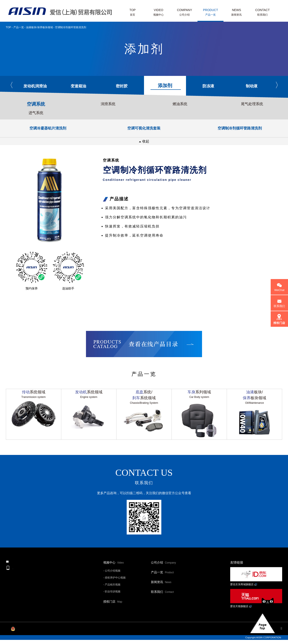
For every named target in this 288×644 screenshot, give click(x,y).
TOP (133, 13)
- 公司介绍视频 (112, 579)
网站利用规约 (231, 637)
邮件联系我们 (31, 574)
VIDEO (159, 13)
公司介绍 (163, 571)
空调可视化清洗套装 (144, 128)
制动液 (252, 86)
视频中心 (113, 571)
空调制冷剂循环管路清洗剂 (240, 128)
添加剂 (166, 86)
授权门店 (113, 610)
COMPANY (184, 13)
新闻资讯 (161, 590)
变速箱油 (78, 86)
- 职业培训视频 (112, 600)
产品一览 (19, 27)
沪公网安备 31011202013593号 (54, 636)
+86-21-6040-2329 (33, 587)
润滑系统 (108, 104)
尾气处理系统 (252, 104)
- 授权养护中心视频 (114, 586)
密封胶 (122, 86)
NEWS (236, 13)
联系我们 (162, 600)
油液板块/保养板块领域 (39, 27)
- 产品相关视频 (112, 593)
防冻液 (208, 86)
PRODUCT (210, 13)
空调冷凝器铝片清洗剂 (48, 128)
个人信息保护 (254, 637)
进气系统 (36, 113)
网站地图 (274, 637)
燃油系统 (180, 104)
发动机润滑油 (35, 86)
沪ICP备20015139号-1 (18, 636)
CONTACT (262, 13)
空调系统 (36, 104)
